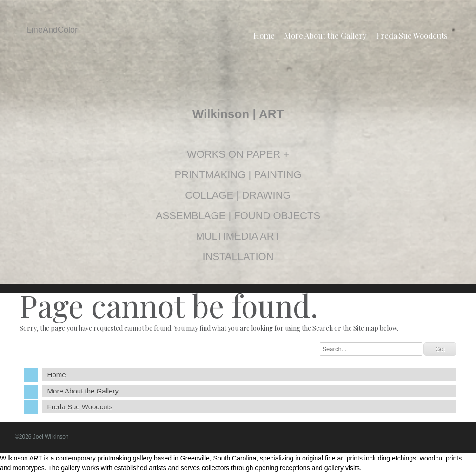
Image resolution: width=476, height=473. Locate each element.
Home (264, 35)
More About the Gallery (325, 35)
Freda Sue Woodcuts (412, 35)
